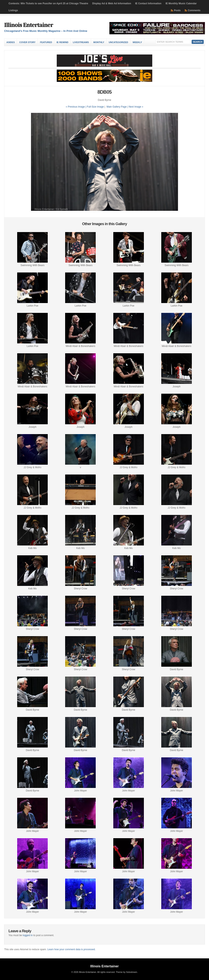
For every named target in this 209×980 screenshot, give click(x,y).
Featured (46, 42)
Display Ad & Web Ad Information (112, 3)
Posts (177, 10)
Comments (194, 10)
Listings (13, 10)
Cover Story (27, 42)
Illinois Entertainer (28, 25)
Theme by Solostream (126, 972)
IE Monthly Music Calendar (181, 3)
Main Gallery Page (117, 107)
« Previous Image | (76, 107)
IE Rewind (62, 42)
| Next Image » (135, 107)
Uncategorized (118, 42)
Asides (11, 42)
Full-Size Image (95, 107)
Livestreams (81, 42)
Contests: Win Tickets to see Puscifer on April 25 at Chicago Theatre (48, 3)
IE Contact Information (148, 3)
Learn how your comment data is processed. (71, 949)
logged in (28, 935)
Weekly (137, 42)
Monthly (99, 42)
